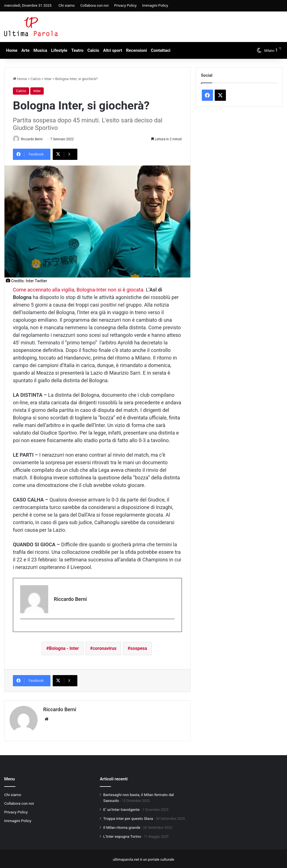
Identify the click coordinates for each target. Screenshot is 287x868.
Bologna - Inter (64, 649)
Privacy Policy (125, 5)
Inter (48, 79)
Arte (25, 50)
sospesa (139, 649)
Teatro (77, 50)
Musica (40, 50)
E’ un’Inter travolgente (121, 808)
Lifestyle (59, 50)
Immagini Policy (155, 5)
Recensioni (137, 50)
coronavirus (105, 649)
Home (12, 50)
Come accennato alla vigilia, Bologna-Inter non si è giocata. (79, 290)
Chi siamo (67, 5)
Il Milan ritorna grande (122, 826)
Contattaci (161, 50)
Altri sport (113, 50)
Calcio (93, 50)
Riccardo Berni (34, 139)
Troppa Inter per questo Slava (128, 817)
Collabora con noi (95, 5)
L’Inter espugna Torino (122, 835)
